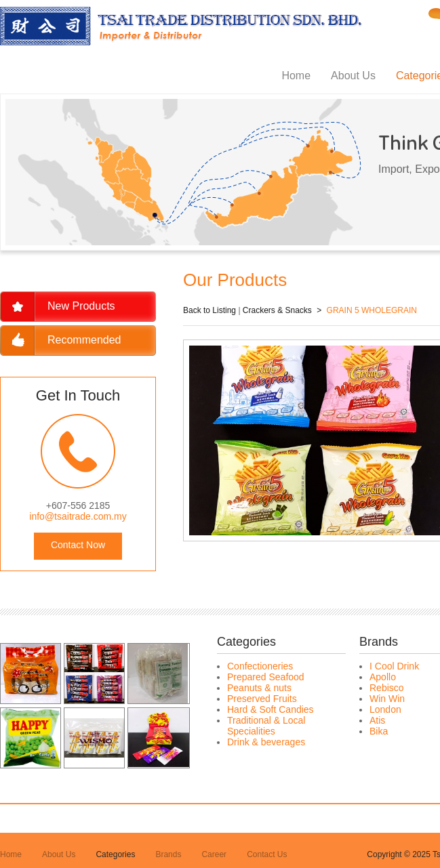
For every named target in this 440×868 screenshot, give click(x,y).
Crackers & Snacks (277, 310)
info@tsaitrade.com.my (78, 516)
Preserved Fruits (262, 699)
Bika (379, 731)
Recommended (84, 340)
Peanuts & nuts (259, 688)
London (385, 709)
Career (214, 854)
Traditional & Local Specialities (266, 726)
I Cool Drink (394, 666)
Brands (168, 854)
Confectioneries (260, 666)
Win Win (387, 699)
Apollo (383, 677)
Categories (115, 854)
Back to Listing (209, 310)
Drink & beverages (266, 742)
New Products (81, 306)
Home (296, 76)
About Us (353, 76)
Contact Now (78, 545)
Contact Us (267, 854)
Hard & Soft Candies (271, 709)
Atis (377, 720)
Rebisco (387, 688)
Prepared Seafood (266, 677)
